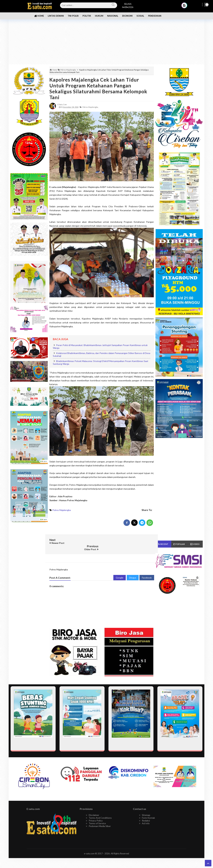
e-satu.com (89, 847)
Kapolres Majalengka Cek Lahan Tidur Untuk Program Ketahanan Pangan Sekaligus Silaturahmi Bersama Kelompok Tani (98, 88)
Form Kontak (148, 811)
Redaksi (146, 814)
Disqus (133, 571)
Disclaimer (94, 809)
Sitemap (146, 809)
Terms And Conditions (100, 811)
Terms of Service (97, 817)
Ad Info (146, 817)
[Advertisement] (106, 39)
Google (120, 571)
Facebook (147, 571)
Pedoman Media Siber (100, 820)
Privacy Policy (96, 814)
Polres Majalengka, (90, 107)
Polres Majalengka (62, 510)
